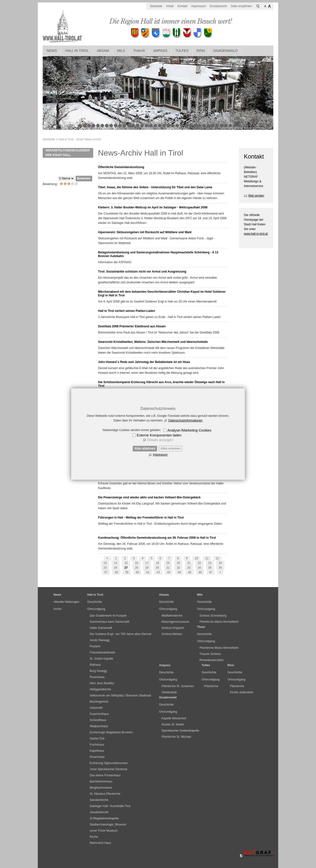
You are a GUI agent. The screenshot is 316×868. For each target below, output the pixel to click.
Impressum (160, 455)
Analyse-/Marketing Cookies (189, 430)
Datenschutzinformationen (185, 420)
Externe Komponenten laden (159, 435)
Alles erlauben (171, 448)
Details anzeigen (160, 440)
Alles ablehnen (145, 448)
